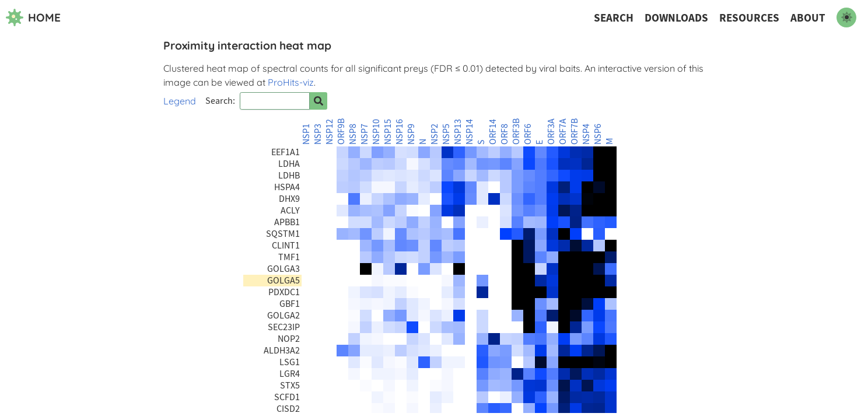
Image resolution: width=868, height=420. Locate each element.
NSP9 (411, 134)
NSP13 (458, 132)
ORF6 (528, 134)
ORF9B (341, 132)
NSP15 (388, 132)
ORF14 (493, 132)
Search (614, 18)
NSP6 (598, 134)
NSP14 (470, 132)
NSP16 (400, 132)
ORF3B (516, 132)
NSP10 (376, 132)
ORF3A (551, 132)
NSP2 (435, 134)
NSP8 (353, 134)
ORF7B (575, 132)
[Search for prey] (318, 101)
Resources (749, 18)
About (808, 18)
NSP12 (330, 132)
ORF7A (563, 132)
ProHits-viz (291, 82)
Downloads (676, 18)
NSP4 (586, 134)
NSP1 (306, 134)
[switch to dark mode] (846, 17)
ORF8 (505, 134)
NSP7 (365, 134)
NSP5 (446, 134)
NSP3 (318, 134)
